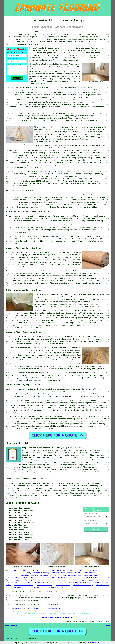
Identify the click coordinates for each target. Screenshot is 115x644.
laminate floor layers (70, 64)
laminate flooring (101, 55)
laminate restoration (54, 467)
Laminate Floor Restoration (87, 573)
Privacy (108, 625)
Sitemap (7, 625)
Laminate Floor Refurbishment (78, 582)
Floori (8, 639)
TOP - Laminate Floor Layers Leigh (22, 608)
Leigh (42, 171)
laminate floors (81, 448)
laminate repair (67, 465)
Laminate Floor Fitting (23, 570)
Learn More (91, 643)
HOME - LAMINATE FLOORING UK (57, 618)
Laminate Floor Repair (61, 573)
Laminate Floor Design (24, 585)
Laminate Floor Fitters (79, 570)
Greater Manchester (15, 470)
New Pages (14, 625)
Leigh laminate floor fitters (36, 448)
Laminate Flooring (41, 573)
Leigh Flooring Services (22, 503)
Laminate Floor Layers (16, 578)
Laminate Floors (101, 570)
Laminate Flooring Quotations (51, 570)
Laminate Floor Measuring (80, 575)
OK (99, 643)
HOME (77, 15)
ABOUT (89, 15)
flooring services (91, 467)
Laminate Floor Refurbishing (53, 575)
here (27, 498)
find (13, 484)
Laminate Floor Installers (18, 573)
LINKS (83, 15)
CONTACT (96, 15)
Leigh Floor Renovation (51, 608)
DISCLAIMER (105, 15)
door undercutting (70, 216)
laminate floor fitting (96, 465)
